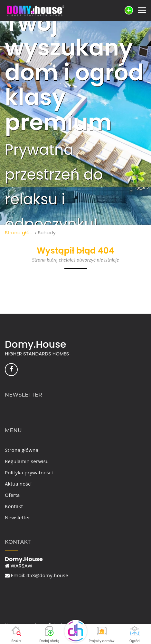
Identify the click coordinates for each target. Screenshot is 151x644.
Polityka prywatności (29, 472)
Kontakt (14, 506)
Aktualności (18, 484)
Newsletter (18, 517)
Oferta (12, 495)
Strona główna (19, 233)
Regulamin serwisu (27, 461)
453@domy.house (47, 575)
